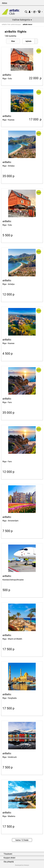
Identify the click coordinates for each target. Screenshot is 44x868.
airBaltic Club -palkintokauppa (11, 24)
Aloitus (5, 3)
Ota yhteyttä (9, 862)
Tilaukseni (8, 854)
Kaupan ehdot (9, 858)
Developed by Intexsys (22, 865)
